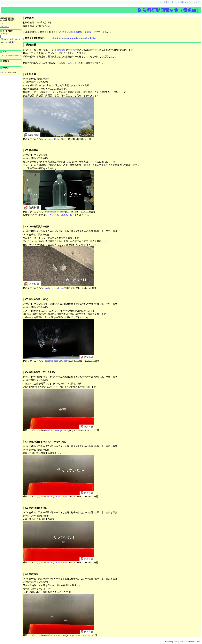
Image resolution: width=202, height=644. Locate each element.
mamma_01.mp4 (53, 139)
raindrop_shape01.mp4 (56, 635)
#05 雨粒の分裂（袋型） (37, 299)
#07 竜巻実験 (31, 150)
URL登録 (3, 72)
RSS (192, 2)
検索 (182, 2)
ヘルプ (187, 2)
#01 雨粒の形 (31, 574)
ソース (177, 2)
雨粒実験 (61, 50)
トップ (163, 2)
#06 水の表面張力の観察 (37, 227)
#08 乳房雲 (30, 74)
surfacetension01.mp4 (55, 288)
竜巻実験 (72, 50)
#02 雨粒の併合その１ (36, 508)
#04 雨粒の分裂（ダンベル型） (40, 372)
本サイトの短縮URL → (38, 38)
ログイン (197, 2)
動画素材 (31, 45)
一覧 (172, 2)
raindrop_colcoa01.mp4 (56, 563)
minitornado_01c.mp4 (55, 212)
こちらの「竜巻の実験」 (62, 215)
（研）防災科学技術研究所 (12, 55)
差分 (168, 2)
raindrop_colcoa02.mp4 (56, 496)
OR (11, 40)
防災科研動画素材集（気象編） (169, 10)
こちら (71, 63)
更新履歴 (29, 18)
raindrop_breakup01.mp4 (57, 430)
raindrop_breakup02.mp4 (57, 361)
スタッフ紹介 (5, 27)
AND (5, 40)
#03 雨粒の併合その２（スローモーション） (47, 442)
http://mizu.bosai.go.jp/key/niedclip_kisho (74, 38)
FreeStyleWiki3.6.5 (180, 642)
